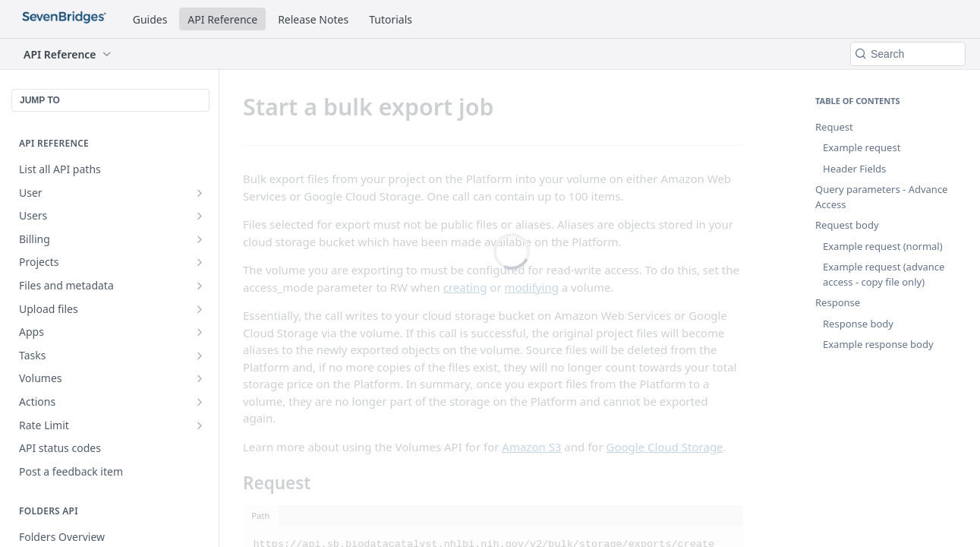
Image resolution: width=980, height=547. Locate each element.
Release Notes (313, 19)
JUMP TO (40, 100)
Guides (150, 19)
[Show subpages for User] (200, 193)
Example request (862, 147)
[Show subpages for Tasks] (200, 356)
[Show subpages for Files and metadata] (200, 286)
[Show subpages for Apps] (200, 332)
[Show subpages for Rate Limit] (200, 425)
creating (465, 287)
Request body (847, 225)
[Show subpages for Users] (200, 216)
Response (838, 302)
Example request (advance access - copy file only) (884, 274)
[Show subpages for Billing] (200, 239)
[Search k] (908, 54)
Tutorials (391, 19)
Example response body (878, 344)
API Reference (222, 19)
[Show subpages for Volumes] (200, 378)
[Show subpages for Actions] (200, 402)
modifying (532, 287)
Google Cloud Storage (665, 447)
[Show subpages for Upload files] (200, 309)
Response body (858, 324)
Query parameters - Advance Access (881, 197)
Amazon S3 (531, 447)
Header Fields (854, 169)
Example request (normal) (883, 246)
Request (834, 127)
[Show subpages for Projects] (200, 262)
